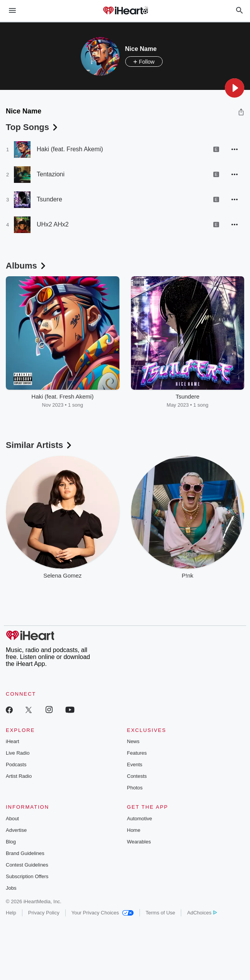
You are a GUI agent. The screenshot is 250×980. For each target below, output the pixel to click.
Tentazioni (51, 174)
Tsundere (49, 199)
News (134, 741)
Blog (11, 842)
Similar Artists (39, 445)
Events (135, 765)
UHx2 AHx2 (53, 224)
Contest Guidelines (27, 865)
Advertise (16, 830)
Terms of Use (161, 913)
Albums (26, 266)
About (12, 819)
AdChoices (202, 913)
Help (11, 913)
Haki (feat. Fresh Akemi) (70, 149)
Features (137, 753)
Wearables (139, 842)
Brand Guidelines (25, 853)
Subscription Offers (27, 876)
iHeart (13, 741)
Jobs (11, 888)
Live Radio (18, 753)
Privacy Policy (44, 913)
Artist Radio (19, 776)
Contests (137, 776)
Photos (135, 788)
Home (134, 830)
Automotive (140, 819)
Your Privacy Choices (103, 913)
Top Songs (32, 127)
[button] (235, 88)
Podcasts (16, 765)
